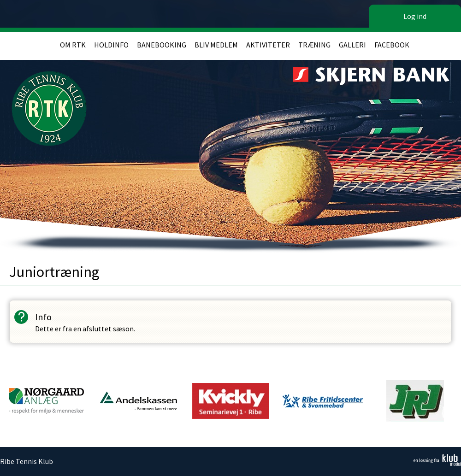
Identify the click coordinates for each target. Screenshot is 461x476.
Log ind (415, 16)
